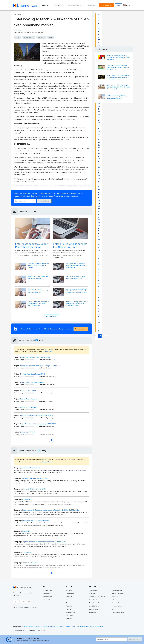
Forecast (69, 603)
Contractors (93, 591)
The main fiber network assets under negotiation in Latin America (76, 278)
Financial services (95, 603)
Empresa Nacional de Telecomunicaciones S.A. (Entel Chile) (44, 542)
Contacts (69, 597)
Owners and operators (97, 597)
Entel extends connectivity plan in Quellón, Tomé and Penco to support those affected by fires (76, 291)
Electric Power (117, 591)
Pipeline (69, 618)
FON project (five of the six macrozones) (35, 357)
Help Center (41, 630)
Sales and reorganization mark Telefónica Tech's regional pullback (38, 266)
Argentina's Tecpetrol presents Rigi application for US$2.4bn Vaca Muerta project (118, 87)
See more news (51, 316)
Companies (70, 594)
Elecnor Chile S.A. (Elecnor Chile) (34, 489)
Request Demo (44, 201)
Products (57, 5)
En (126, 5)
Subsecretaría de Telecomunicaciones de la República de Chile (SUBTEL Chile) (51, 510)
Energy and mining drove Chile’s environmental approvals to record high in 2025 (77, 304)
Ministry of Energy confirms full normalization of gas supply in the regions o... (118, 57)
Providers (92, 594)
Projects (69, 591)
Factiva (69, 609)
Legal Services (94, 606)
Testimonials (48, 597)
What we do (47, 591)
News (68, 600)
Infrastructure (117, 600)
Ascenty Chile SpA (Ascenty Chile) (35, 478)
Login (118, 5)
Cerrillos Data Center (28, 391)
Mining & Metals (117, 594)
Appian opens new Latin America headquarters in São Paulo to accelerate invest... (118, 77)
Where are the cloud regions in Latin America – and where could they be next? (38, 304)
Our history (47, 594)
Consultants (93, 600)
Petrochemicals (117, 606)
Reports (69, 606)
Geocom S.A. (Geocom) (31, 468)
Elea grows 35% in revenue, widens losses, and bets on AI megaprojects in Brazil (117, 97)
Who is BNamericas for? (74, 5)
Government (93, 609)
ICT (29, 212)
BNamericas (26, 552)
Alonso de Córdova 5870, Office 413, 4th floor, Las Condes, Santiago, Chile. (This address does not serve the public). (64, 626)
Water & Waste (117, 603)
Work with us (48, 600)
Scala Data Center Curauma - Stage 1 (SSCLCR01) (38, 424)
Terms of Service (19, 630)
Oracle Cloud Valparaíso (29, 407)
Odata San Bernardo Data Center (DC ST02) (37, 416)
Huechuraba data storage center (32, 382)
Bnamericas (18, 30)
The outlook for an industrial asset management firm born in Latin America (76, 266)
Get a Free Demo (106, 5)
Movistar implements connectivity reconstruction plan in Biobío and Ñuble (39, 291)
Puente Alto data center (29, 399)
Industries (91, 5)
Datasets (69, 615)
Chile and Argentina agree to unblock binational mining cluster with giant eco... (118, 67)
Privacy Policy (31, 630)
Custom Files (71, 612)
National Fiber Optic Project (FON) (33, 374)
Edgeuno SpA (27, 500)
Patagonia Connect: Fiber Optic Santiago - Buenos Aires (41, 366)
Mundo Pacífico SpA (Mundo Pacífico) (36, 521)
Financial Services (118, 612)
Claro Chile (26, 531)
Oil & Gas (115, 597)
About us (46, 5)
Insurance (92, 612)
